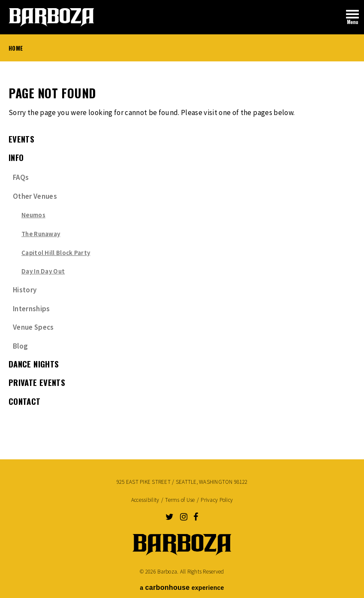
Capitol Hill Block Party (56, 253)
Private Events (37, 382)
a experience (182, 587)
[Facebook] (196, 517)
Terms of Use (180, 500)
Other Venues (35, 196)
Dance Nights (34, 364)
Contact (25, 401)
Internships (32, 309)
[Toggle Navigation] (352, 17)
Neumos (33, 215)
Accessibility (145, 500)
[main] (182, 255)
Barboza (51, 17)
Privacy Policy (217, 500)
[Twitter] (170, 517)
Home (16, 48)
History (25, 290)
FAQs (21, 177)
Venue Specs (33, 327)
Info (16, 157)
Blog (20, 346)
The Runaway (41, 234)
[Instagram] (184, 517)
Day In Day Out (43, 271)
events (21, 139)
